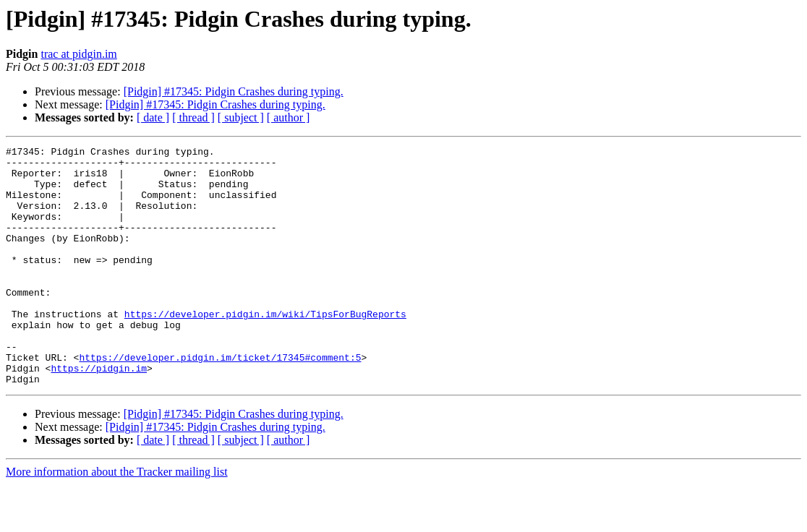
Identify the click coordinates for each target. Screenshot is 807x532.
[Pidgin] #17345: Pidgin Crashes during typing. (234, 91)
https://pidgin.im (99, 413)
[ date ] (153, 117)
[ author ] (289, 117)
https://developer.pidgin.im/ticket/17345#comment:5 (220, 400)
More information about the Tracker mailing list (117, 519)
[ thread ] (193, 117)
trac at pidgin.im (78, 54)
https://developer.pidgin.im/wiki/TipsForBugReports (265, 348)
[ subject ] (241, 117)
